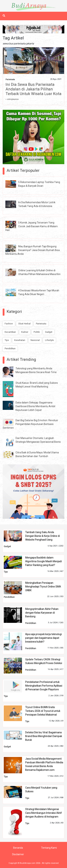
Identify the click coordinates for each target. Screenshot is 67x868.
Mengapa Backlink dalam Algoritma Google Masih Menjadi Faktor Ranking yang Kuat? (43, 561)
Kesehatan (20, 340)
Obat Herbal (24, 324)
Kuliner (25, 332)
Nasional (35, 340)
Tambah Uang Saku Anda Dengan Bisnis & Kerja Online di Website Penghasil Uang (42, 536)
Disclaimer (18, 854)
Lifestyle (49, 340)
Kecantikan (10, 332)
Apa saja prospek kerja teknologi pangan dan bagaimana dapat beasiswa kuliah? (43, 638)
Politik (37, 332)
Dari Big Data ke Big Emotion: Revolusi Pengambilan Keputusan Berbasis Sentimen (30, 424)
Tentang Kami (49, 848)
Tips (7, 340)
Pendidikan (10, 348)
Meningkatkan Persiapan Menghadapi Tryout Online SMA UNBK (43, 587)
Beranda (18, 848)
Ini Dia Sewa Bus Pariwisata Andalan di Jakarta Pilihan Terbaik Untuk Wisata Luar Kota (33, 89)
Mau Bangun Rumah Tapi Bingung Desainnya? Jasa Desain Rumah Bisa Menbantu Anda (33, 250)
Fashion (9, 324)
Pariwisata (10, 79)
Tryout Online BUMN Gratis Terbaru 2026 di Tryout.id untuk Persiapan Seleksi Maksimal (43, 711)
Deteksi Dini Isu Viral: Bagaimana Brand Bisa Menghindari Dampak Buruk (44, 736)
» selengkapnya (12, 99)
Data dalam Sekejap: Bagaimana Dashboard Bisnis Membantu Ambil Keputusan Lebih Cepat (35, 406)
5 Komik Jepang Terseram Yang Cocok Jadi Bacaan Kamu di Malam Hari (32, 226)
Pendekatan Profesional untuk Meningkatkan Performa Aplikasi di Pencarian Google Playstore (44, 686)
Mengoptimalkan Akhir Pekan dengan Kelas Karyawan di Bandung (42, 613)
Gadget (49, 332)
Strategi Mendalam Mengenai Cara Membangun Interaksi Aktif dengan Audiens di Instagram (44, 813)
